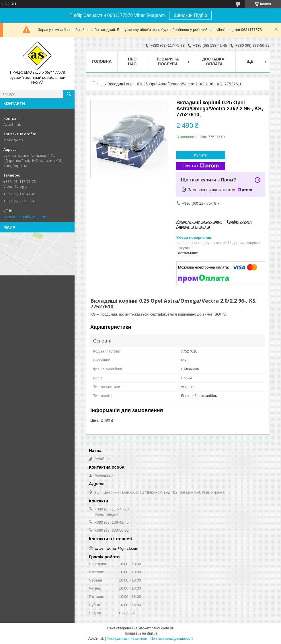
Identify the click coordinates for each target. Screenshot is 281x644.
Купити (201, 155)
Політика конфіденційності (171, 639)
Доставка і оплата (214, 61)
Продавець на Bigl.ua (140, 633)
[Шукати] (69, 94)
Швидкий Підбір (191, 15)
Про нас (132, 61)
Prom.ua (167, 628)
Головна (102, 61)
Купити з (201, 166)
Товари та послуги (167, 61)
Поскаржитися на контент (127, 639)
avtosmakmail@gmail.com (26, 217)
